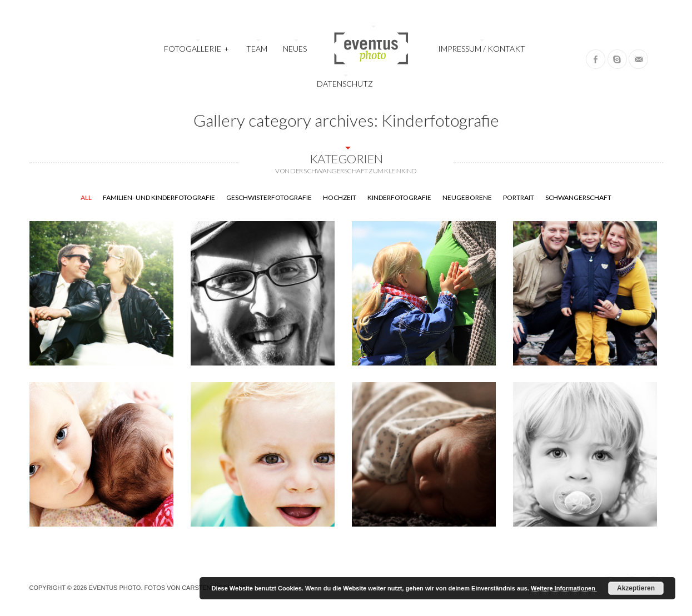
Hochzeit (340, 197)
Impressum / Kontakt (482, 49)
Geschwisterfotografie (269, 197)
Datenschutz (345, 84)
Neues (295, 49)
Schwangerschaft (578, 197)
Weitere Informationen (564, 588)
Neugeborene (467, 197)
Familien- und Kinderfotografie (159, 197)
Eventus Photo (114, 588)
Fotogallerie (197, 47)
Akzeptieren (636, 588)
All (86, 197)
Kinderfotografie (399, 197)
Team (257, 49)
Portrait (519, 197)
